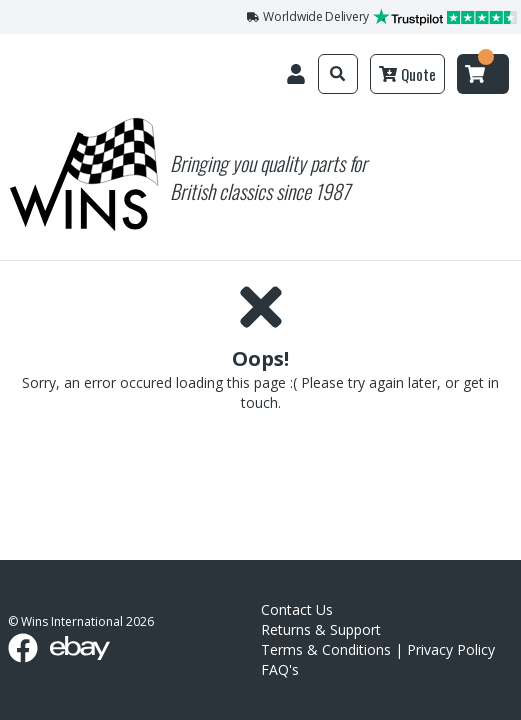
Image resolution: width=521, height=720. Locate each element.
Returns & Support (321, 629)
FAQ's (280, 669)
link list (504, 712)
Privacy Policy (451, 649)
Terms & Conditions (326, 649)
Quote (407, 74)
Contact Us (297, 609)
